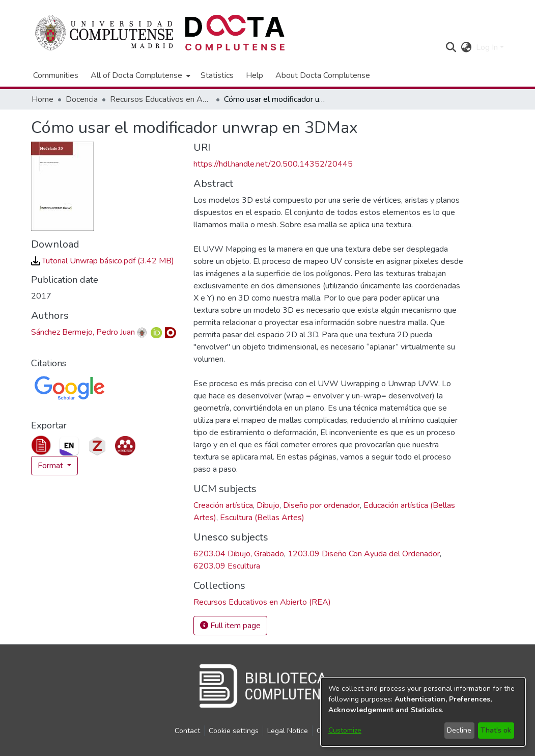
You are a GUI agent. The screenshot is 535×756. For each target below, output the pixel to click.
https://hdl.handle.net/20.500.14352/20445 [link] (273, 164)
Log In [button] (488, 47)
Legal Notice (288, 731)
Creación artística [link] (223, 505)
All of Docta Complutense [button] (136, 75)
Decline (459, 730)
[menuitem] (139, 75)
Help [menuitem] (255, 75)
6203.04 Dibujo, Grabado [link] (239, 554)
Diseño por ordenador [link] (321, 505)
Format (51, 466)
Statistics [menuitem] (217, 75)
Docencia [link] (82, 99)
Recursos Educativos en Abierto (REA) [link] (161, 99)
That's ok (496, 730)
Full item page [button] (230, 626)
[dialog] (423, 712)
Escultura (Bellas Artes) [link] (262, 518)
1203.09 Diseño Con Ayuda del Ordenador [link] (364, 554)
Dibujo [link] (268, 505)
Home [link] (43, 99)
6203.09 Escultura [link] (227, 566)
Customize (345, 730)
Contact (187, 731)
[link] (103, 261)
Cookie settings (234, 731)
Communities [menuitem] (56, 75)
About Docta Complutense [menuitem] (323, 75)
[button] (451, 47)
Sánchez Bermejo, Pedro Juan (83, 332)
